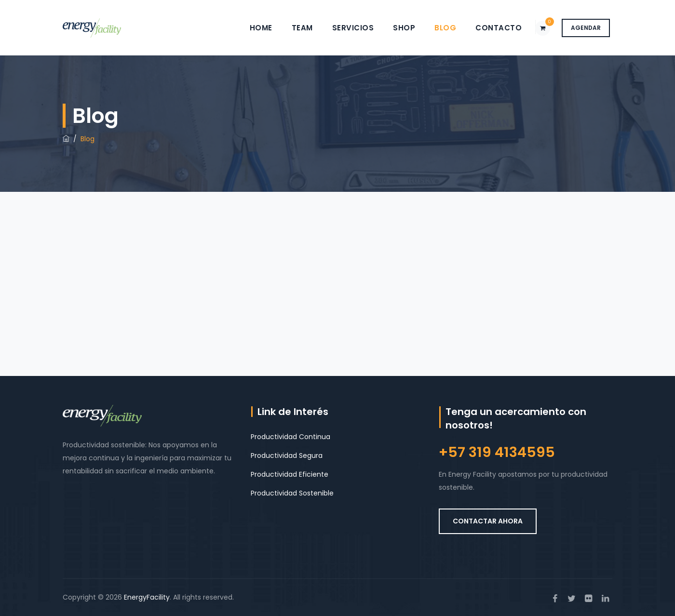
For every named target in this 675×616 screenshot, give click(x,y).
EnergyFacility (147, 597)
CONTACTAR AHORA (488, 521)
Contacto (484, 28)
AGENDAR (586, 28)
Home (247, 28)
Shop (390, 28)
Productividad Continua (290, 437)
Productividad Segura (287, 455)
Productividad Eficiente (290, 474)
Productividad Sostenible (292, 493)
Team (288, 28)
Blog (431, 28)
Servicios (339, 28)
